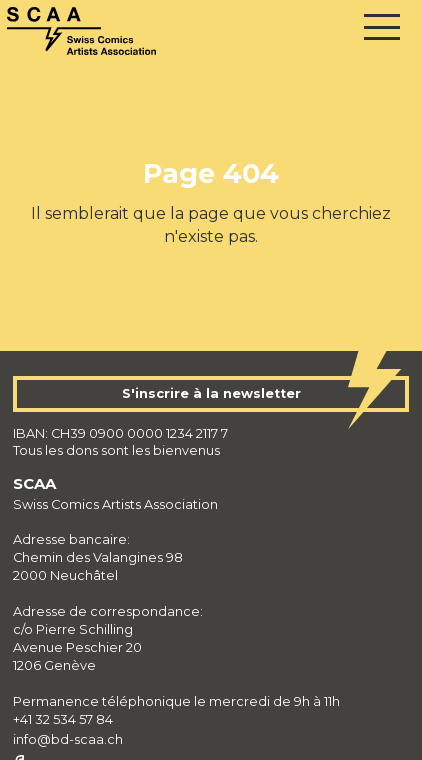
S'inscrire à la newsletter (211, 393)
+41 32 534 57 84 (63, 719)
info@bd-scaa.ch (68, 739)
